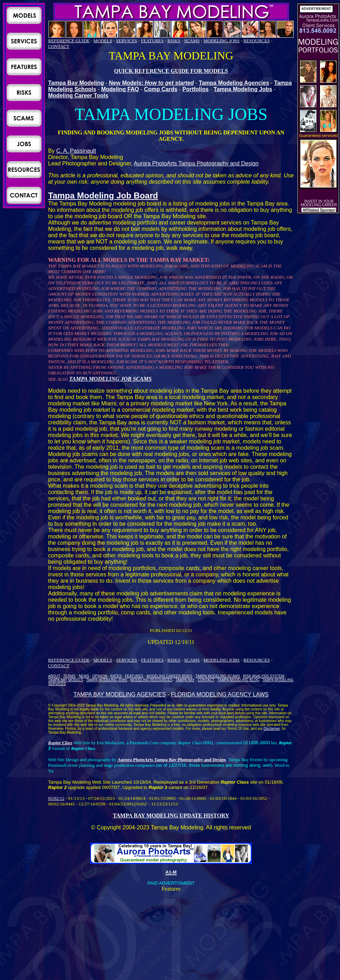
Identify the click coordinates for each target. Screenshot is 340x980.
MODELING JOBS (221, 41)
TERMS (69, 676)
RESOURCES (257, 41)
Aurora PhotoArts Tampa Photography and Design (196, 163)
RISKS (174, 41)
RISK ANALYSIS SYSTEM (264, 676)
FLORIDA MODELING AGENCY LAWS (220, 694)
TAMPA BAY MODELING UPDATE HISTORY (171, 815)
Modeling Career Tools (78, 96)
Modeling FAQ (120, 89)
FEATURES (152, 41)
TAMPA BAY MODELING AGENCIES (120, 694)
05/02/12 (56, 798)
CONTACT (59, 46)
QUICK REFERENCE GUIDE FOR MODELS (171, 71)
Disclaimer (272, 729)
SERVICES (126, 41)
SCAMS (192, 41)
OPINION (100, 676)
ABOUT (54, 676)
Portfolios (195, 89)
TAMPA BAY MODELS (66, 680)
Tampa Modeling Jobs (243, 89)
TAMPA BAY (185, 680)
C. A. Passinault (76, 151)
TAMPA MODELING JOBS (107, 680)
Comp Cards (161, 89)
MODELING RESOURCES (151, 680)
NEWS (84, 676)
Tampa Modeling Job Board (103, 195)
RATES (116, 676)
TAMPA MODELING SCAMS (218, 676)
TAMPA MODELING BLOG (238, 680)
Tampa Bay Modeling (76, 83)
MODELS (103, 41)
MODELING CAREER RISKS (169, 676)
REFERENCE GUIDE (69, 41)
